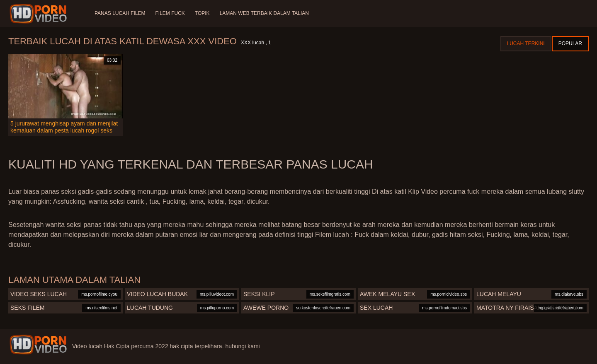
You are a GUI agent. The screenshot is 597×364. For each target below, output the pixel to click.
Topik (202, 13)
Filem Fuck (170, 13)
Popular (570, 43)
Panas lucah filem (120, 13)
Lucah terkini (526, 43)
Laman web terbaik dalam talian (264, 13)
